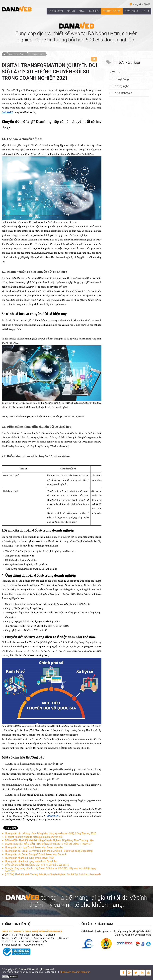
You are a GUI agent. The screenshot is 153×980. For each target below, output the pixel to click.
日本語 (147, 4)
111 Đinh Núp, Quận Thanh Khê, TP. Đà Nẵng (32, 935)
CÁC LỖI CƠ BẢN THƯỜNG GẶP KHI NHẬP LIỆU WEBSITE (37, 865)
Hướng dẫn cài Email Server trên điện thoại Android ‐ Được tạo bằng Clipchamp (49, 851)
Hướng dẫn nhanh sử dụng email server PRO (29, 858)
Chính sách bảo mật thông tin (75, 972)
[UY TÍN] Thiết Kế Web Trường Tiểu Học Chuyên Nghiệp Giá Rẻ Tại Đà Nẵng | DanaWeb (53, 874)
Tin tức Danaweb (122, 93)
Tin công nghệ (37, 54)
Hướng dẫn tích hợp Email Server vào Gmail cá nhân (34, 847)
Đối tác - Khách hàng (97, 924)
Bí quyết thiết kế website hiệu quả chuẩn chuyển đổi (34, 837)
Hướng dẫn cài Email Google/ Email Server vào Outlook (36, 854)
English (138, 4)
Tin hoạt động (120, 79)
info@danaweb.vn (11, 945)
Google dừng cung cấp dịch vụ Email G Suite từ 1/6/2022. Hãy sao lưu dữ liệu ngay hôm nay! (51, 870)
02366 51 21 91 (10, 941)
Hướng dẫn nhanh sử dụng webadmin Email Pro (31, 861)
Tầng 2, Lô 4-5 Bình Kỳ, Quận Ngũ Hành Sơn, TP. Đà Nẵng (39, 938)
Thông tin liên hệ (16, 924)
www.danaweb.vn (34, 945)
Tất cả (116, 72)
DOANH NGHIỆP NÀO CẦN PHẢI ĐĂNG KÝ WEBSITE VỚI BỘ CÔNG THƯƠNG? (48, 844)
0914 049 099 (29, 941)
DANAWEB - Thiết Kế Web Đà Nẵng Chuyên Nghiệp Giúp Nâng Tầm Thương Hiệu (49, 840)
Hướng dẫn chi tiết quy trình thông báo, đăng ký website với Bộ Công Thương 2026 (50, 833)
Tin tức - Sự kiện (17, 54)
